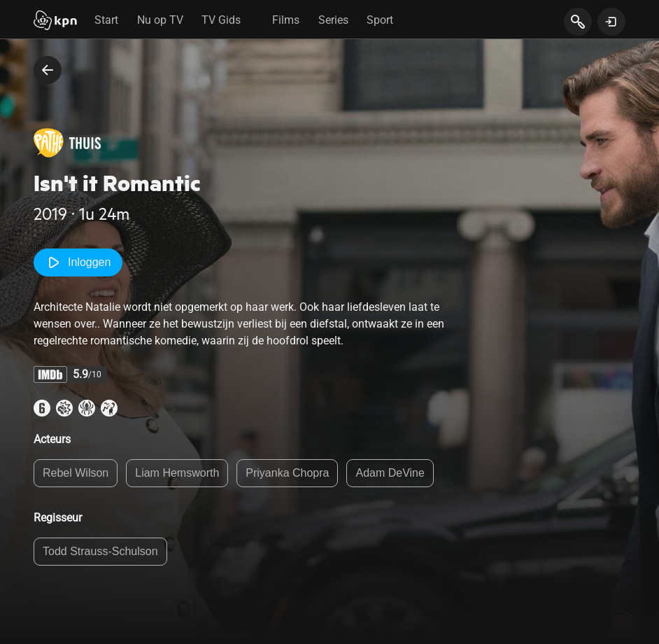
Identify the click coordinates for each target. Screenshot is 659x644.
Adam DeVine (390, 473)
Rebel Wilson (76, 473)
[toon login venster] (611, 22)
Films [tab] (286, 20)
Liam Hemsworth (177, 473)
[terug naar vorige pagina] (48, 70)
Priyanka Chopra (287, 473)
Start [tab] (106, 20)
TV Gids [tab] (221, 20)
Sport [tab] (380, 20)
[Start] (55, 22)
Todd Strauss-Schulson (100, 551)
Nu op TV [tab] (160, 20)
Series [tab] (333, 20)
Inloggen (78, 262)
